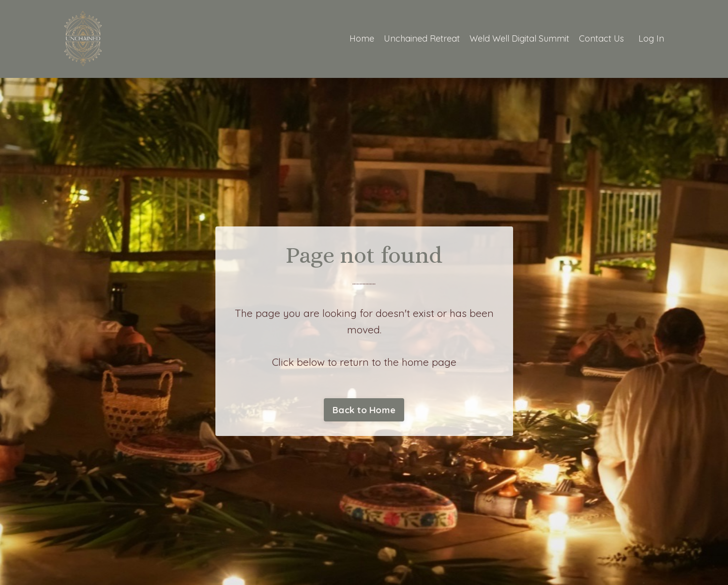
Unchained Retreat (422, 38)
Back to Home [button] (364, 410)
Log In (651, 38)
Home (362, 38)
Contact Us (601, 38)
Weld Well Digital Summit (519, 38)
